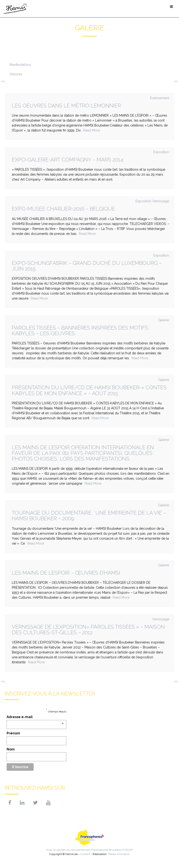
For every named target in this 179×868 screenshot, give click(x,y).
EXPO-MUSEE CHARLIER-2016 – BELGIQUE (63, 209)
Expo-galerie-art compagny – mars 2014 (68, 160)
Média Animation (119, 854)
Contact (85, 854)
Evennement (160, 98)
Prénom (13, 733)
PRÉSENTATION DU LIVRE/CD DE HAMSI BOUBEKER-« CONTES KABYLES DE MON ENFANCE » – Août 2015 (89, 390)
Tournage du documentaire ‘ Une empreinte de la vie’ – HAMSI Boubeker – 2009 (89, 516)
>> (176, 81)
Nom (11, 749)
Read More (92, 130)
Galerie (164, 320)
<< (3, 81)
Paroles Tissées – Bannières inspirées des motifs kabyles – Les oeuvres (80, 330)
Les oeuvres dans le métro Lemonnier (66, 106)
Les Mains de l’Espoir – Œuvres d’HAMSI (66, 573)
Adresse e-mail (35, 717)
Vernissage (161, 201)
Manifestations (20, 65)
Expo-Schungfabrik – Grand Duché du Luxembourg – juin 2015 (87, 266)
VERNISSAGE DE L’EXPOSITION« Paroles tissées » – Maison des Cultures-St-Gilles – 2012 (88, 630)
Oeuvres (16, 74)
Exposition (161, 152)
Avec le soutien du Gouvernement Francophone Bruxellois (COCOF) (89, 840)
